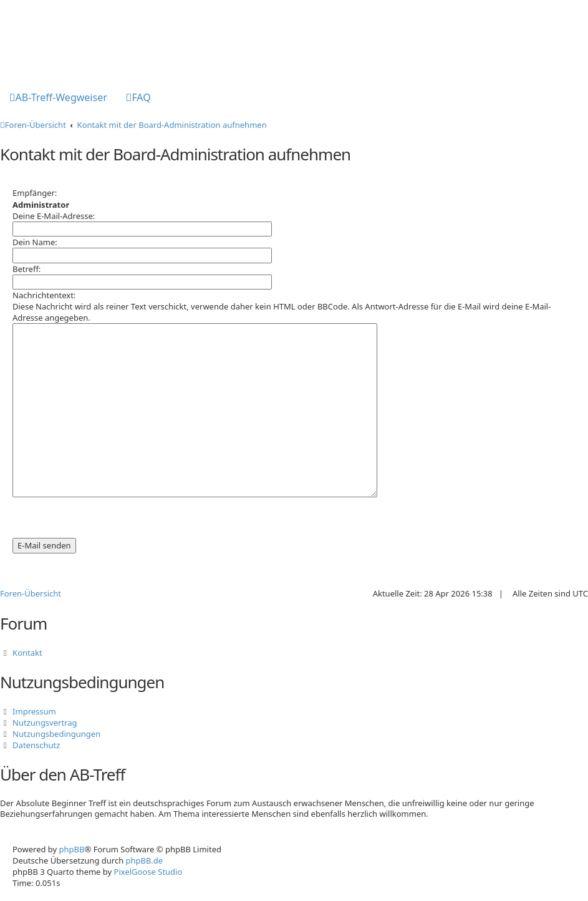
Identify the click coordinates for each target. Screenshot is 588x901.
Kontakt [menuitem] (27, 653)
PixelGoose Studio (148, 872)
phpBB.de (145, 860)
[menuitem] (58, 99)
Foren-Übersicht (31, 593)
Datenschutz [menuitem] (36, 745)
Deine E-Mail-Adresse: (54, 216)
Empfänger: (35, 193)
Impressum (34, 711)
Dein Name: (35, 242)
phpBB (72, 849)
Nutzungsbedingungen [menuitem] (56, 734)
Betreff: (27, 269)
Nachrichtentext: (44, 295)
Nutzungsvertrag (45, 723)
